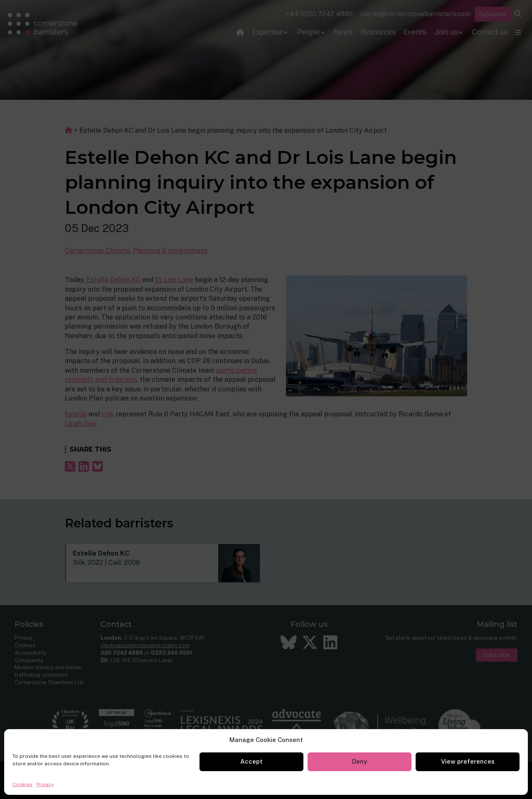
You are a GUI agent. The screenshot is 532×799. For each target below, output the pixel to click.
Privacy (45, 784)
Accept (251, 761)
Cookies (22, 784)
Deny (360, 761)
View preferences (468, 761)
